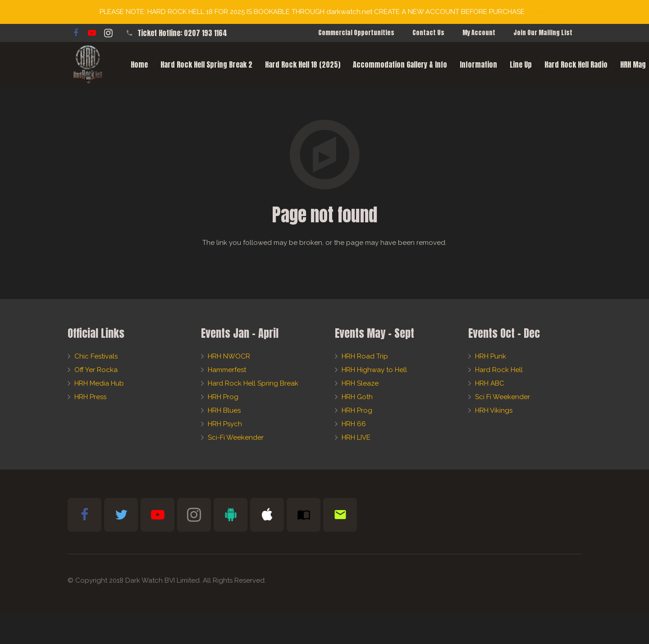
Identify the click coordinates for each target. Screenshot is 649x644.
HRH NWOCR (229, 356)
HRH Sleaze (360, 383)
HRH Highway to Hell (374, 370)
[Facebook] (76, 33)
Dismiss (538, 12)
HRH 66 (354, 424)
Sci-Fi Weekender (236, 437)
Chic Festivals (96, 356)
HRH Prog (223, 397)
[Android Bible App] (231, 515)
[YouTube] (92, 33)
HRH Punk (491, 356)
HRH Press (90, 397)
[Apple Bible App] (267, 515)
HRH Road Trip (365, 356)
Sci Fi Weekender (503, 397)
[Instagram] (108, 33)
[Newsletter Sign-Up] (340, 515)
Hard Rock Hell (499, 370)
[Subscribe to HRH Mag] (304, 515)
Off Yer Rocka (96, 370)
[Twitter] (121, 515)
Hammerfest (227, 370)
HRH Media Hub (99, 383)
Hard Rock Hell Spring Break (253, 383)
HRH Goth (357, 397)
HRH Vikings (494, 410)
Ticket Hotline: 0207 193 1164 (182, 33)
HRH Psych (225, 424)
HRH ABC (490, 383)
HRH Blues (224, 410)
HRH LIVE (356, 437)
